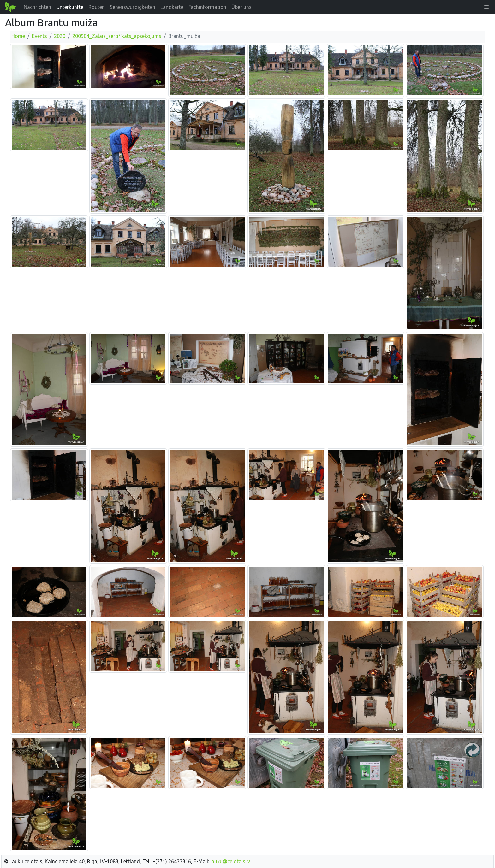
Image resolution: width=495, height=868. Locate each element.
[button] (486, 7)
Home (18, 36)
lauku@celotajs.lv (230, 861)
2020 (60, 36)
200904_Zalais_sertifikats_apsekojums (117, 36)
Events (39, 36)
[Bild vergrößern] (49, 66)
